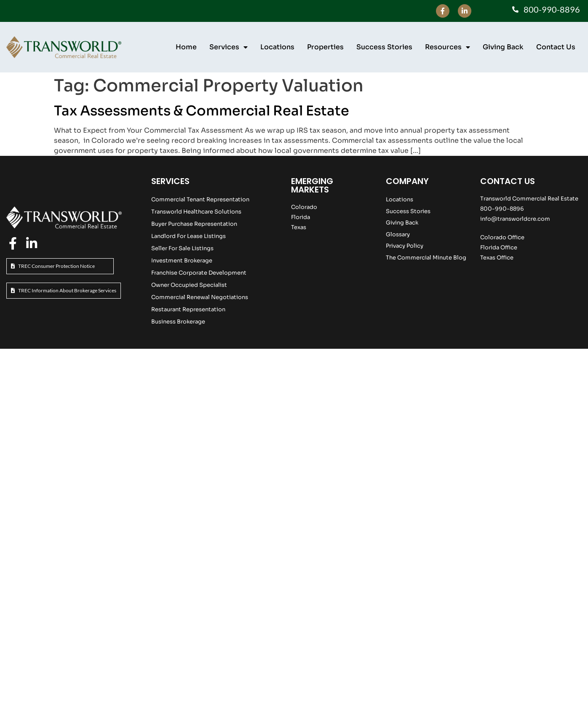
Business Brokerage (178, 322)
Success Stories (384, 47)
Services (229, 47)
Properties (325, 47)
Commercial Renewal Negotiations (200, 297)
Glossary (398, 234)
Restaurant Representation (188, 309)
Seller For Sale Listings (182, 248)
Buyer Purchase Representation (194, 224)
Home (186, 47)
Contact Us (556, 47)
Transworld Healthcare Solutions (196, 212)
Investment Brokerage (182, 261)
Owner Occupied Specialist (189, 285)
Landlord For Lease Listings (188, 236)
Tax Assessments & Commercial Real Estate (202, 111)
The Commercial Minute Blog (426, 258)
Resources (448, 47)
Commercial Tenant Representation (200, 199)
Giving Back (503, 47)
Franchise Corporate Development (199, 273)
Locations (277, 47)
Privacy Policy (405, 246)
